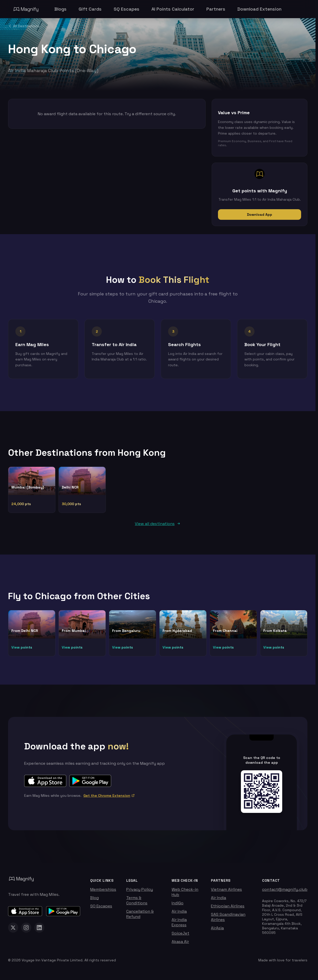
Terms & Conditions (137, 902)
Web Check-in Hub (185, 894)
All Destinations (24, 26)
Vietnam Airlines (226, 891)
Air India (179, 913)
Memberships (103, 891)
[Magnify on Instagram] (26, 930)
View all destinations (158, 526)
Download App (260, 215)
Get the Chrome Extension (109, 798)
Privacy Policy (140, 891)
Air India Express (179, 924)
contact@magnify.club (285, 891)
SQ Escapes (101, 908)
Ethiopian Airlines (228, 908)
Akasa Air (180, 944)
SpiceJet (180, 935)
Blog (94, 900)
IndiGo (178, 905)
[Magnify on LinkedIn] (39, 930)
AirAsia (217, 930)
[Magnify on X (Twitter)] (13, 930)
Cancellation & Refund (140, 916)
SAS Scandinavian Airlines (228, 919)
